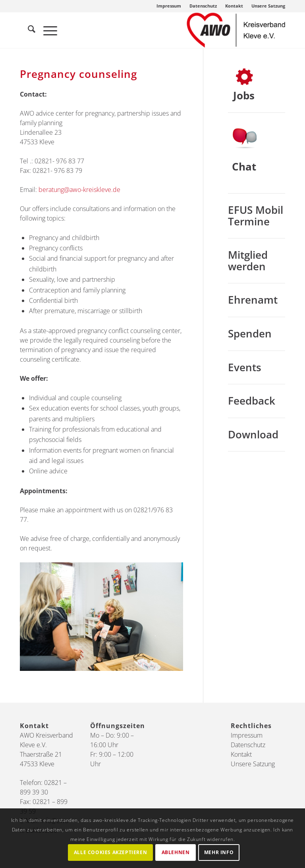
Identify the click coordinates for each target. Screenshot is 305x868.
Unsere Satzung (268, 6)
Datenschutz (203, 6)
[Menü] (46, 30)
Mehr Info (219, 852)
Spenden (250, 333)
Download (253, 434)
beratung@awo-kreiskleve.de (79, 190)
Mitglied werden (248, 261)
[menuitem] (169, 6)
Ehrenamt (253, 300)
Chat (244, 167)
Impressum (169, 6)
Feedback (252, 401)
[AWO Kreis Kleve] (236, 30)
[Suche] (28, 30)
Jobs (244, 95)
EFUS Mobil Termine (256, 216)
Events (245, 367)
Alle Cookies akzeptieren (110, 852)
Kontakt (234, 6)
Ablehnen (176, 852)
